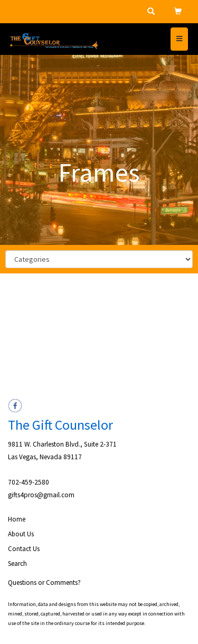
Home (17, 519)
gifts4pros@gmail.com (41, 495)
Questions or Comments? (44, 583)
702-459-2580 (29, 482)
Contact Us (24, 549)
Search (17, 563)
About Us (21, 534)
